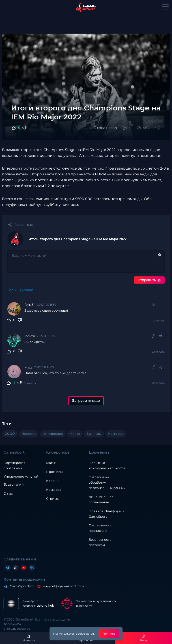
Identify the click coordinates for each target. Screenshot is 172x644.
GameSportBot (22, 586)
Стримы (53, 499)
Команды (54, 490)
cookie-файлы (86, 634)
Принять (109, 634)
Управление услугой (21, 477)
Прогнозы (54, 472)
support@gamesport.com (63, 586)
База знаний (14, 485)
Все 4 (12, 290)
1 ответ (29, 383)
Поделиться (24, 225)
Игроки (52, 481)
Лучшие (27, 290)
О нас (8, 493)
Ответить (158, 320)
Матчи (51, 463)
